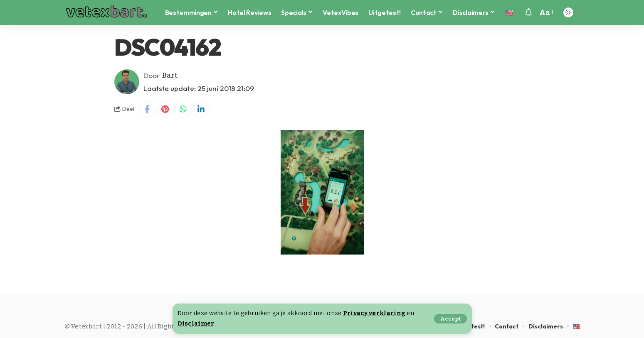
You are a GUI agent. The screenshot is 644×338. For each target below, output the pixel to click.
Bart (170, 75)
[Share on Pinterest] (165, 109)
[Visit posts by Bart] (127, 82)
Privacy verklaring (374, 313)
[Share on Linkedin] (201, 109)
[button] (450, 319)
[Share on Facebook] (148, 109)
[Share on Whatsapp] (183, 109)
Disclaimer (196, 324)
